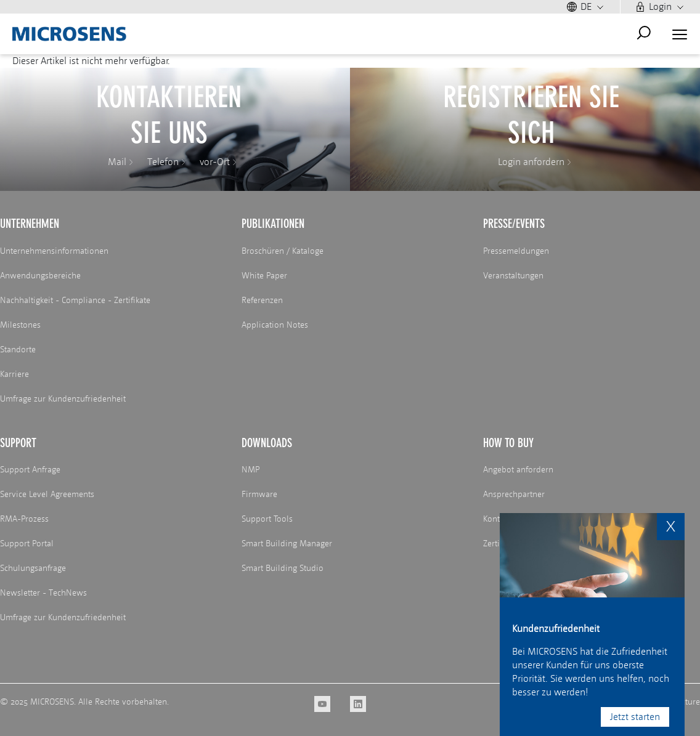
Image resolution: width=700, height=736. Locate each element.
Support (18, 443)
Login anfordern (531, 162)
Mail (117, 162)
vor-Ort (215, 162)
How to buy (508, 443)
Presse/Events (514, 224)
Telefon (163, 162)
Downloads (267, 443)
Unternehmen (30, 224)
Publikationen (273, 224)
